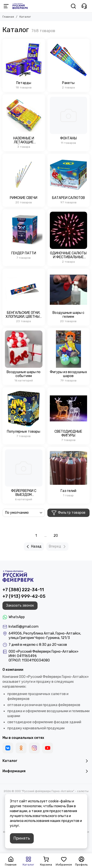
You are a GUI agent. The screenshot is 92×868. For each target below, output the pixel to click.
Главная (8, 17)
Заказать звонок (20, 605)
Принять (22, 838)
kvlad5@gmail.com (24, 627)
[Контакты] (84, 6)
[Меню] (6, 6)
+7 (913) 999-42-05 (24, 596)
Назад (33, 547)
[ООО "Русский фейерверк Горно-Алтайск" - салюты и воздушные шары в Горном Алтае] (20, 6)
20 (56, 536)
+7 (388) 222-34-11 (23, 590)
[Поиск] (73, 6)
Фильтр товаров (68, 513)
